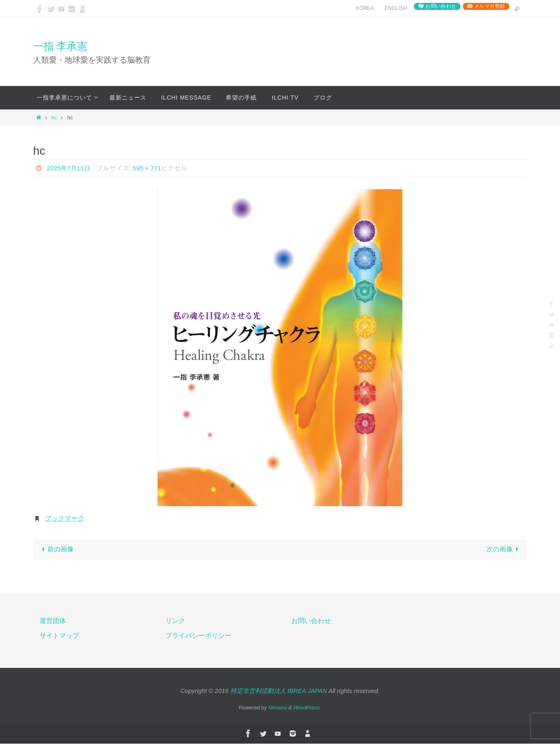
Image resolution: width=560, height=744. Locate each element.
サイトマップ (59, 636)
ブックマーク (65, 518)
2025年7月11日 (70, 168)
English (396, 8)
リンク (175, 621)
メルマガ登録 (490, 6)
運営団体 (53, 621)
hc (54, 117)
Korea (365, 8)
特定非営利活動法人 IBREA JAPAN (279, 691)
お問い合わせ (441, 6)
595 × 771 (150, 168)
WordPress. (307, 708)
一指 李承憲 (60, 46)
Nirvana (278, 708)
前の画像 (56, 550)
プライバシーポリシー (198, 636)
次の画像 (504, 550)
